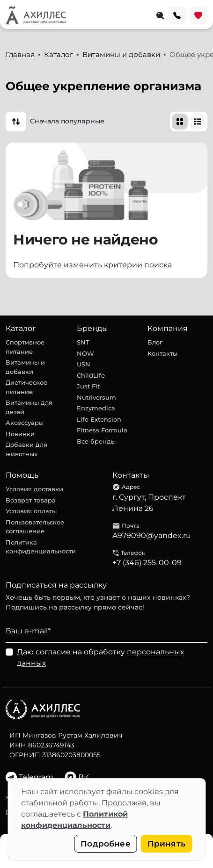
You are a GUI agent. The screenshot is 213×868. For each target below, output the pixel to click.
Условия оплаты (31, 511)
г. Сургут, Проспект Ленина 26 (149, 503)
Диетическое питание (26, 387)
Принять (166, 844)
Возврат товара (31, 500)
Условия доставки (34, 489)
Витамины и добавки (25, 367)
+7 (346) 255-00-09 (147, 563)
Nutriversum (96, 397)
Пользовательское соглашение (35, 527)
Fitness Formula (102, 430)
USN (84, 364)
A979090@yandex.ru (152, 535)
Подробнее (106, 844)
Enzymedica (96, 408)
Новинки (20, 434)
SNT (83, 342)
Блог (155, 342)
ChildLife (91, 375)
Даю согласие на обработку (100, 657)
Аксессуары (25, 423)
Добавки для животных (26, 449)
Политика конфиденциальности (41, 547)
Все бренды (96, 441)
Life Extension (99, 419)
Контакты (162, 353)
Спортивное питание (25, 347)
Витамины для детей (29, 407)
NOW (85, 353)
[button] (16, 122)
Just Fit (88, 386)
